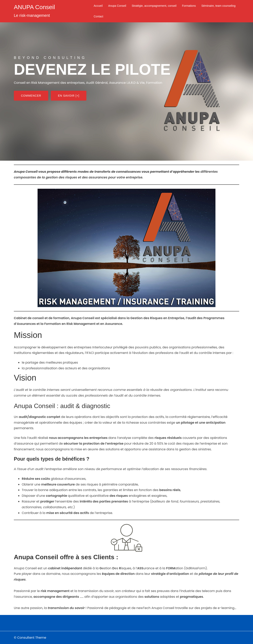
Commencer (31, 96)
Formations (189, 6)
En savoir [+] (69, 96)
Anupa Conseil (117, 6)
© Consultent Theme (30, 638)
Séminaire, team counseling (219, 6)
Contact (98, 16)
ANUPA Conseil (34, 7)
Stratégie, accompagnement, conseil (154, 6)
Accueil (98, 6)
